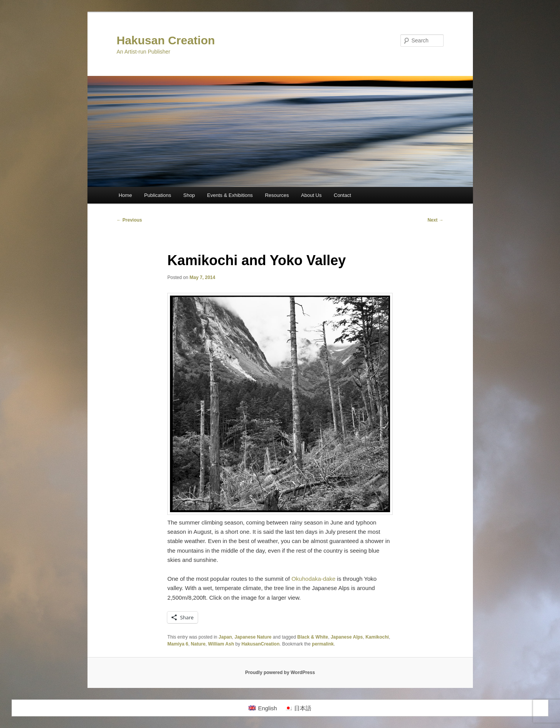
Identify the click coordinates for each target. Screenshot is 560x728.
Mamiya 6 (178, 644)
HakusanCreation (261, 644)
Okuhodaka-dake (313, 579)
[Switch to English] (263, 708)
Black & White (313, 637)
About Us (311, 195)
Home (125, 195)
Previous (129, 220)
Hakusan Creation (166, 40)
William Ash (221, 644)
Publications (158, 195)
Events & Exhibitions (230, 195)
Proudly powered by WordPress (280, 673)
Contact (342, 195)
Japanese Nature (253, 637)
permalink (323, 644)
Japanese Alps (347, 637)
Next (435, 220)
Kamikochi (377, 637)
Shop (189, 195)
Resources (277, 195)
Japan (225, 637)
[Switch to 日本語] (298, 708)
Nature (198, 644)
